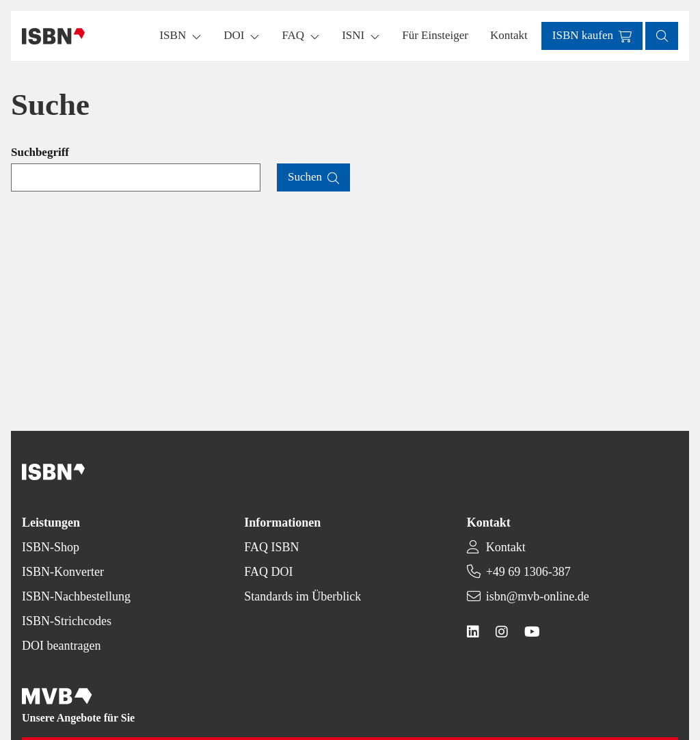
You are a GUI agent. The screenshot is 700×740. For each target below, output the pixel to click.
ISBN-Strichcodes (67, 621)
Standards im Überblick (302, 596)
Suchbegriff (40, 152)
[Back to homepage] (53, 36)
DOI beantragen (61, 646)
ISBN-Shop (51, 547)
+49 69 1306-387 (528, 572)
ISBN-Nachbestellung (76, 596)
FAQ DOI (268, 572)
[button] (435, 36)
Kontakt (506, 547)
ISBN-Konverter (63, 572)
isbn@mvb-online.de (538, 596)
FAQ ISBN (271, 547)
